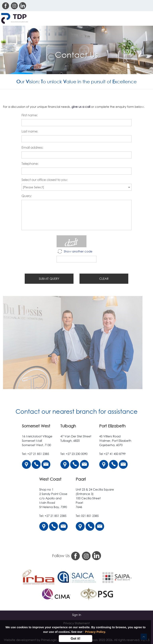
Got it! (76, 638)
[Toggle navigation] (146, 19)
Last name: (30, 132)
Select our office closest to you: (45, 180)
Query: (27, 196)
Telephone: (30, 164)
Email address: (32, 148)
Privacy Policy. (96, 632)
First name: (30, 116)
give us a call (81, 107)
